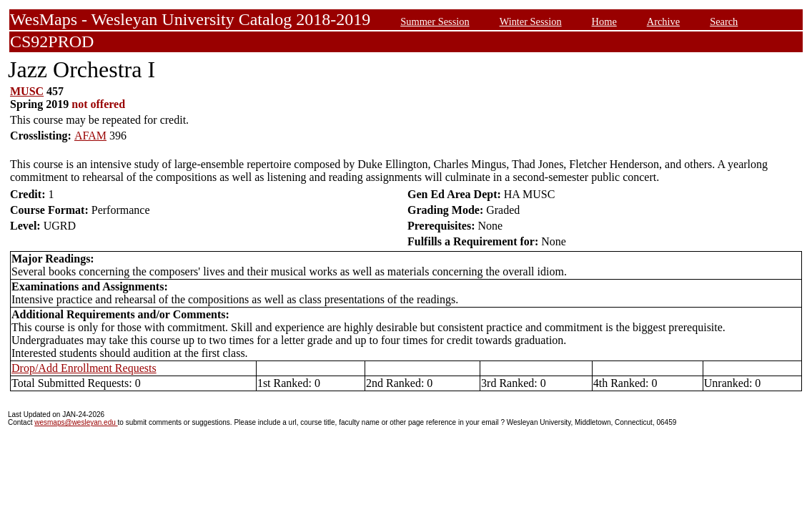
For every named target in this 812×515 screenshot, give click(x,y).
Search (724, 21)
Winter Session (531, 21)
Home (604, 21)
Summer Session (435, 21)
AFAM (90, 136)
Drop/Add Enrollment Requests (84, 368)
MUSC (27, 91)
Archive (663, 21)
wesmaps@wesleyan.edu (76, 422)
